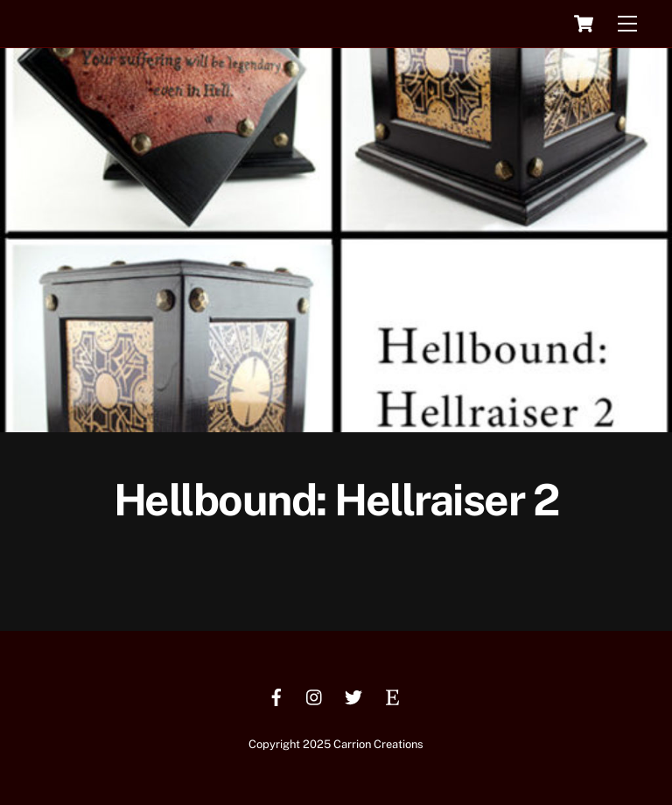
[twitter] (353, 695)
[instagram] (315, 695)
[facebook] (276, 695)
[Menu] (627, 24)
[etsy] (392, 695)
